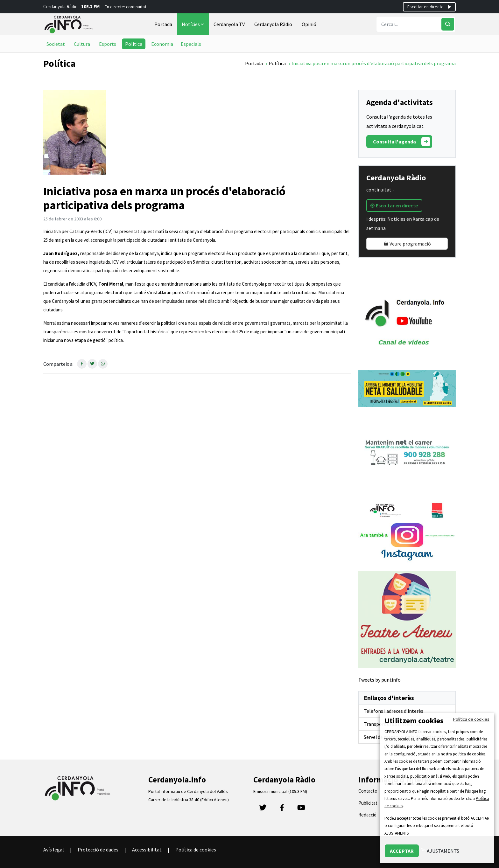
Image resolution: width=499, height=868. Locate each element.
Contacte (368, 791)
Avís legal (54, 850)
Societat (56, 44)
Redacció (367, 815)
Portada (163, 24)
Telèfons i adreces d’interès (394, 711)
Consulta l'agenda (402, 142)
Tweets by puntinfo (380, 680)
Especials (191, 44)
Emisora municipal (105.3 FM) (280, 791)
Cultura (82, 44)
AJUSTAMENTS (443, 851)
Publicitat (368, 803)
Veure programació (407, 244)
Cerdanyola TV (229, 24)
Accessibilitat (147, 850)
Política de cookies (196, 850)
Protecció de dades (98, 850)
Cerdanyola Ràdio (273, 24)
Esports (108, 44)
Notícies (193, 24)
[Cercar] (448, 24)
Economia (162, 44)
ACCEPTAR (402, 851)
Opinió (309, 24)
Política (134, 44)
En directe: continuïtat (126, 7)
